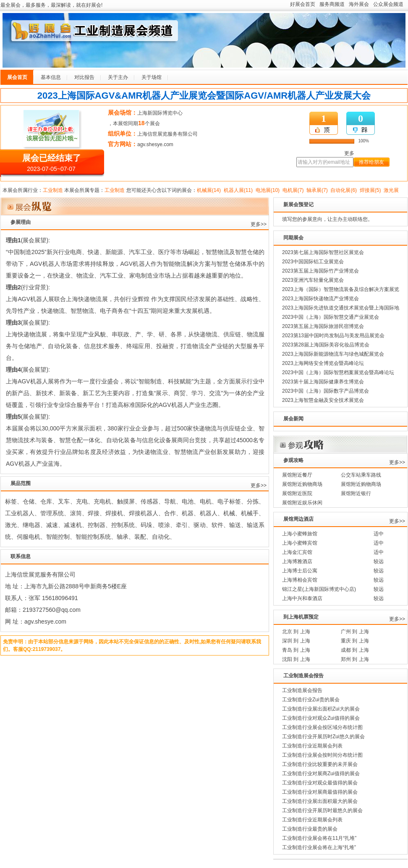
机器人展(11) (238, 190)
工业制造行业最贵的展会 (310, 829)
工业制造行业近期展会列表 (312, 746)
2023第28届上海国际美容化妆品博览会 (326, 345)
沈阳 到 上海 (296, 659)
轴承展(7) (317, 190)
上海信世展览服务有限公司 (167, 134)
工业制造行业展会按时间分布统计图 (322, 755)
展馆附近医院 (297, 493)
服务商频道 (332, 4)
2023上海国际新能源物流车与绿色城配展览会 (333, 354)
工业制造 (53, 190)
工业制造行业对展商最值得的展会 (320, 792)
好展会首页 (303, 4)
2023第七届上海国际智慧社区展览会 (323, 252)
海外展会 (359, 4)
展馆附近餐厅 (297, 475)
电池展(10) (268, 190)
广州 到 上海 (355, 632)
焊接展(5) (370, 190)
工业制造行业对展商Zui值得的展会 (321, 774)
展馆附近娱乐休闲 (302, 503)
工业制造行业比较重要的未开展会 (320, 764)
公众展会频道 (388, 4)
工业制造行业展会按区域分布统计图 (322, 727)
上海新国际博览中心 (160, 113)
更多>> (259, 224)
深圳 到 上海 (296, 641)
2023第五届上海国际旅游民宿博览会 (323, 326)
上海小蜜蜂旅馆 (300, 534)
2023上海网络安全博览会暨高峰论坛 (323, 363)
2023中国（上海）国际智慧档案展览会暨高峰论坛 (338, 372)
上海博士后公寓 (300, 571)
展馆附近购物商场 (302, 484)
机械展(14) (209, 190)
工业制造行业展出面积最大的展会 (320, 801)
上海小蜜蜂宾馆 (300, 543)
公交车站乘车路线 (361, 475)
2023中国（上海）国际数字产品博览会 (326, 391)
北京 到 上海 (296, 632)
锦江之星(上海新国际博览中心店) (319, 589)
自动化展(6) (344, 190)
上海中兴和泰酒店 (302, 598)
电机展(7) (293, 190)
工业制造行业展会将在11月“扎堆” (319, 838)
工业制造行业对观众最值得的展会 (320, 783)
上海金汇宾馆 (297, 552)
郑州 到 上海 (355, 659)
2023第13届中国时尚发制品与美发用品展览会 (333, 336)
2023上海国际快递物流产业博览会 (320, 299)
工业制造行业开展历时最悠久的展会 (322, 810)
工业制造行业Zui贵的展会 (311, 700)
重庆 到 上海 (355, 641)
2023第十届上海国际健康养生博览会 (323, 382)
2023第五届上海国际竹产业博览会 (320, 271)
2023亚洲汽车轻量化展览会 (313, 280)
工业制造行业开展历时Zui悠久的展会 (323, 737)
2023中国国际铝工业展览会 (313, 262)
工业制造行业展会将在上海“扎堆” (319, 847)
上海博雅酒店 (297, 561)
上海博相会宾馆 (300, 580)
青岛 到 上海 (296, 650)
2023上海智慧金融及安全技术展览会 (323, 400)
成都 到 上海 (355, 650)
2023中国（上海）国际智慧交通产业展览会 (331, 317)
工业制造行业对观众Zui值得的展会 (321, 718)
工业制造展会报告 (302, 690)
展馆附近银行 (356, 493)
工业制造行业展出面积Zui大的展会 (321, 709)
